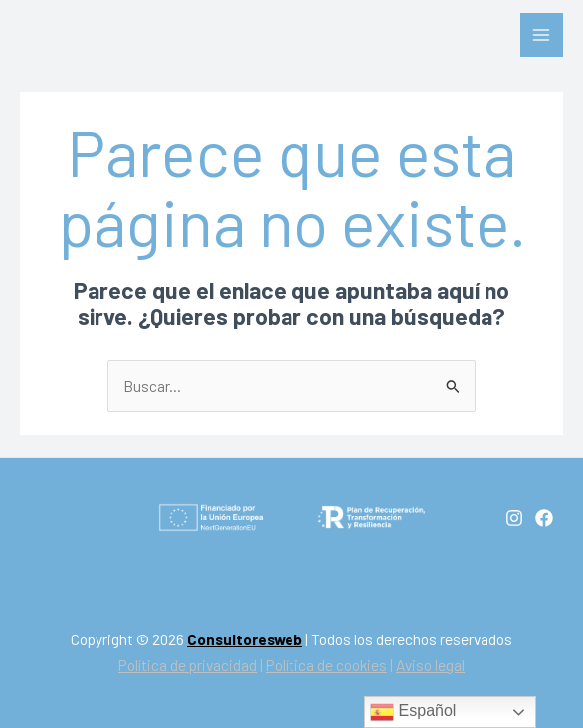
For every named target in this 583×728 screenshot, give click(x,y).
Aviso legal (430, 665)
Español (413, 712)
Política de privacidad (188, 665)
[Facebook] (544, 518)
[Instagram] (514, 518)
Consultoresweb (245, 639)
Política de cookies (326, 665)
